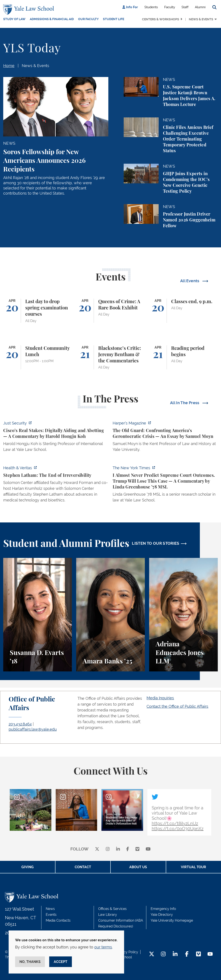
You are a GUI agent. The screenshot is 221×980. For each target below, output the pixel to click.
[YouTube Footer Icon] (210, 954)
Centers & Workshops (161, 19)
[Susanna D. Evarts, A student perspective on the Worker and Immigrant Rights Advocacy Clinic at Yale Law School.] (38, 615)
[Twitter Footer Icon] (152, 954)
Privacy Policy (127, 952)
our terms (103, 947)
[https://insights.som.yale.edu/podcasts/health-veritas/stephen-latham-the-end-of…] (56, 485)
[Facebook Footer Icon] (187, 954)
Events (51, 915)
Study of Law (14, 19)
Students (151, 7)
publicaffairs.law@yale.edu (33, 729)
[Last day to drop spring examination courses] (38, 311)
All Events (190, 281)
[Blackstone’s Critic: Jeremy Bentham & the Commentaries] (110, 357)
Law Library (108, 915)
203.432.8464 (20, 724)
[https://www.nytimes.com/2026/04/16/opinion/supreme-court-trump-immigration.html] (165, 485)
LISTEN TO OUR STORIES (156, 543)
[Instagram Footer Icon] (163, 954)
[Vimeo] (137, 849)
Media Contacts (58, 920)
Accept (61, 962)
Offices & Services (112, 909)
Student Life (114, 19)
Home (9, 66)
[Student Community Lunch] (38, 357)
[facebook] (128, 849)
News (50, 909)
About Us (138, 867)
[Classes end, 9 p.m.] (183, 311)
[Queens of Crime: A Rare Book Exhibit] (110, 311)
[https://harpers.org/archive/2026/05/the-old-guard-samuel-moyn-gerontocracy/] (165, 438)
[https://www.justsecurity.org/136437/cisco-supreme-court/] (56, 438)
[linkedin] (118, 849)
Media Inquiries (160, 698)
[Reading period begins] (183, 357)
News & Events (201, 19)
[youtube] (148, 849)
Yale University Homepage (172, 920)
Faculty (170, 7)
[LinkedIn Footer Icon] (175, 954)
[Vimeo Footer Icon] (198, 954)
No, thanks (30, 962)
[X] (97, 849)
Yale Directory (162, 915)
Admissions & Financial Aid (52, 19)
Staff (185, 7)
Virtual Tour (193, 867)
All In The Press (185, 403)
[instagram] (108, 849)
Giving (28, 867)
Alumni (200, 7)
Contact (83, 867)
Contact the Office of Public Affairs (177, 706)
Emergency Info (163, 909)
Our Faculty (88, 19)
